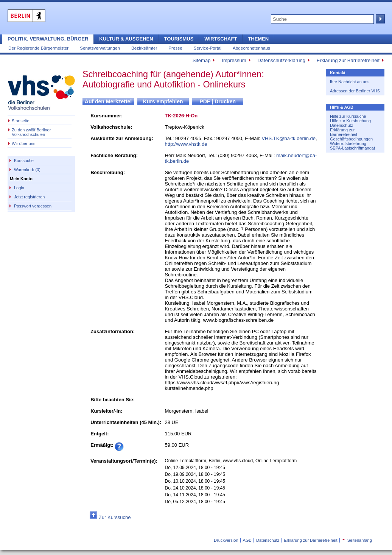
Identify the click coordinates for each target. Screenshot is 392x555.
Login (19, 188)
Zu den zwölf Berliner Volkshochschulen (31, 132)
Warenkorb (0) (27, 170)
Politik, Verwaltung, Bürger (48, 39)
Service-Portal (208, 48)
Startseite (20, 121)
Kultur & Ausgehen (126, 39)
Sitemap (202, 60)
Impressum (234, 60)
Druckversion (226, 540)
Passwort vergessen (33, 206)
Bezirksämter (144, 48)
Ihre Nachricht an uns (350, 82)
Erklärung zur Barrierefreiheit (348, 60)
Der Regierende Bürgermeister (38, 48)
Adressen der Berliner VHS (355, 91)
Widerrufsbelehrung (348, 143)
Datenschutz (341, 125)
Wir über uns (23, 143)
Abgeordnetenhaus (251, 48)
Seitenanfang (357, 540)
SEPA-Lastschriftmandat (352, 148)
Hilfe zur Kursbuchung (350, 121)
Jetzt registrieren (29, 197)
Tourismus (179, 39)
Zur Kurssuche (115, 517)
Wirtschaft (221, 39)
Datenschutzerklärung (281, 60)
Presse (175, 48)
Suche (380, 19)
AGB (247, 540)
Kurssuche (24, 161)
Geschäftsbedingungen (351, 139)
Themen (258, 39)
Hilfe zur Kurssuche (348, 116)
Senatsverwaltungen (100, 48)
